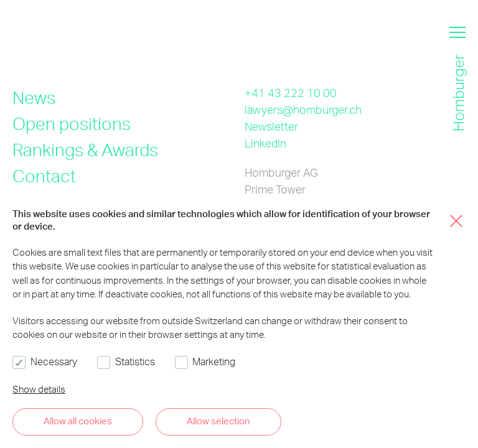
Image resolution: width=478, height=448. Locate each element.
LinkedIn (265, 143)
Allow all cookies (78, 421)
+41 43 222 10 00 (291, 92)
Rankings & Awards (85, 149)
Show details (39, 389)
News (34, 97)
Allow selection (218, 421)
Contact (44, 175)
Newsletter (271, 126)
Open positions (72, 123)
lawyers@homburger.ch (303, 109)
